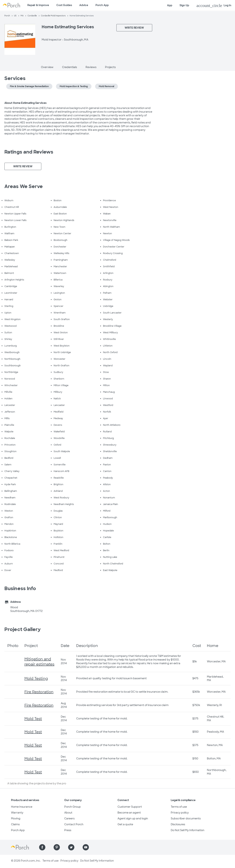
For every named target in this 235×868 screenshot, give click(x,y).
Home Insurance (22, 807)
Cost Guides (64, 5)
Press (68, 830)
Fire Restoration (39, 692)
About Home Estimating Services (25, 103)
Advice (84, 5)
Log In (214, 6)
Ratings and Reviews (29, 152)
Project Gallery (23, 629)
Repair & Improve (38, 5)
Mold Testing (36, 679)
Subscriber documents (186, 818)
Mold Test (33, 719)
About (68, 813)
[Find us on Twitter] (71, 847)
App (170, 5)
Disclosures (178, 824)
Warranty (17, 813)
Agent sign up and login (133, 818)
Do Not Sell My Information (188, 830)
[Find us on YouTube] (86, 847)
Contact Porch (74, 824)
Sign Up (184, 5)
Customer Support (130, 807)
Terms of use (179, 807)
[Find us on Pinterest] (57, 847)
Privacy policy (180, 813)
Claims (15, 824)
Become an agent (129, 813)
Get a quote (125, 824)
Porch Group (73, 807)
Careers (69, 818)
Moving (16, 818)
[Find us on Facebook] (42, 847)
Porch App (102, 5)
